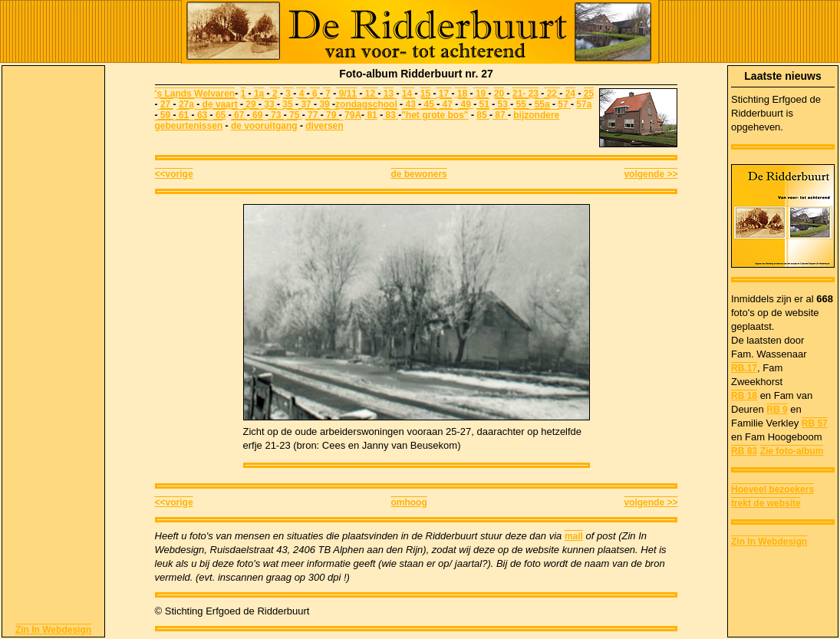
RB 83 (744, 451)
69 (257, 115)
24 (570, 94)
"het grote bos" (435, 115)
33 (269, 104)
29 (251, 104)
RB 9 (777, 410)
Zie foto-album (792, 451)
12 (370, 94)
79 (331, 115)
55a (542, 104)
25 (589, 94)
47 (446, 104)
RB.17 (744, 368)
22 (552, 94)
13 (389, 94)
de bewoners (418, 174)
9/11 (346, 94)
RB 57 (815, 423)
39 (323, 104)
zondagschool (366, 104)
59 (166, 115)
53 (502, 104)
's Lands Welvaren (195, 94)
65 (220, 115)
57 (564, 104)
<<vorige (174, 174)
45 (429, 104)
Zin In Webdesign (53, 630)
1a (259, 94)
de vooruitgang (264, 126)
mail (574, 536)
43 (409, 104)
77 (313, 115)
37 (306, 104)
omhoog (408, 502)
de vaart (220, 104)
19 (481, 94)
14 (408, 94)
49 (466, 104)
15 (425, 94)
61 (183, 115)
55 (521, 104)
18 (461, 94)
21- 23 (525, 94)
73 (276, 115)
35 (287, 104)
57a (584, 104)
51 (483, 104)
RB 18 (744, 396)
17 (444, 94)
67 (239, 115)
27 (167, 104)
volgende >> (651, 174)
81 (371, 115)
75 (295, 115)
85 (483, 115)
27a (186, 104)
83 (390, 115)
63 (201, 115)
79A (353, 115)
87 (500, 115)
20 (499, 94)
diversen (324, 126)
